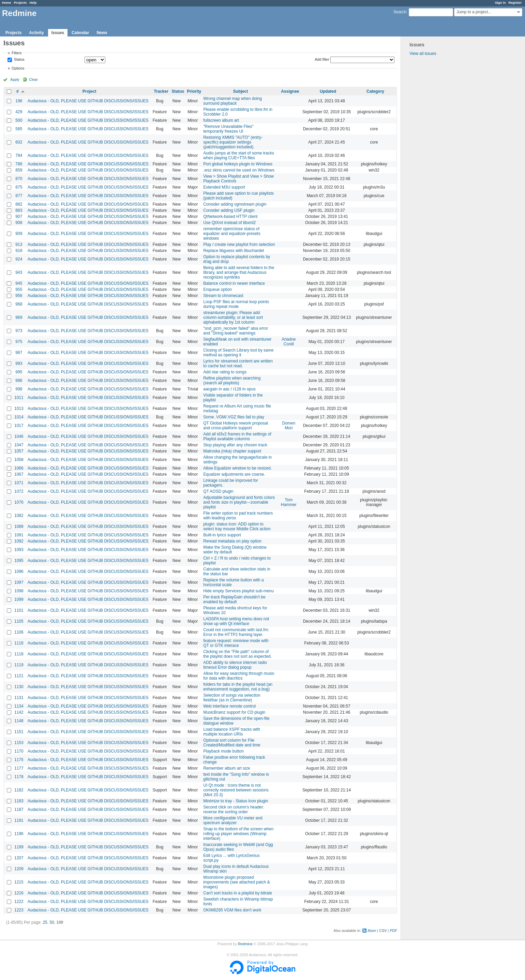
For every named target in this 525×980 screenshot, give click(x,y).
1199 (19, 847)
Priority (194, 91)
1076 (19, 502)
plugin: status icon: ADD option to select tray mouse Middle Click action (237, 526)
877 (19, 196)
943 (19, 272)
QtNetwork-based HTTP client (230, 217)
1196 (19, 834)
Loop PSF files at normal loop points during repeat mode (236, 304)
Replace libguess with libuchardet (234, 251)
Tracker (161, 91)
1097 (19, 582)
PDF (393, 931)
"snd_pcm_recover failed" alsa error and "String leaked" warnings (236, 331)
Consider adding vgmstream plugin (235, 204)
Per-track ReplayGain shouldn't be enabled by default (234, 599)
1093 (19, 550)
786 (19, 164)
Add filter (322, 59)
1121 (19, 676)
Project (89, 91)
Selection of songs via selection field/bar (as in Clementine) (232, 698)
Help (33, 3)
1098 (19, 591)
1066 (19, 468)
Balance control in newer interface (234, 283)
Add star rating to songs (225, 372)
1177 (19, 768)
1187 (19, 810)
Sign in (500, 3)
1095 (19, 561)
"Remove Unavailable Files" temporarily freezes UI (228, 129)
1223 (19, 910)
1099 (19, 599)
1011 (19, 398)
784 (19, 155)
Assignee (290, 91)
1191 (19, 820)
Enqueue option (217, 289)
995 (19, 372)
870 (19, 179)
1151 (19, 732)
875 (19, 187)
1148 (19, 721)
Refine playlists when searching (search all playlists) (232, 381)
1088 (19, 526)
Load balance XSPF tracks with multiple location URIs (232, 732)
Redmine (245, 944)
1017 (19, 426)
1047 (19, 445)
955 (19, 289)
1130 (19, 687)
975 (19, 342)
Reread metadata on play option (232, 541)
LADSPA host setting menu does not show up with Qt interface (236, 621)
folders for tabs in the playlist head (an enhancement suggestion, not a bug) (238, 687)
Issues (58, 33)
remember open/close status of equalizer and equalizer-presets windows (232, 234)
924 (19, 259)
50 (52, 922)
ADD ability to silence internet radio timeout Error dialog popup (235, 665)
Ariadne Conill (289, 342)
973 (19, 331)
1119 (19, 665)
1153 (19, 743)
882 (19, 204)
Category (375, 91)
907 (19, 217)
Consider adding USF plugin (229, 210)
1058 (19, 460)
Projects (20, 3)
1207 (19, 858)
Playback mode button (223, 751)
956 (19, 296)
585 (19, 129)
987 (19, 353)
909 (19, 234)
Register (515, 3)
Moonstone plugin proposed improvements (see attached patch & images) (236, 882)
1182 (19, 790)
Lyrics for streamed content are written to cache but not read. (238, 363)
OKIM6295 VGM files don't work (232, 910)
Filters (17, 53)
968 (19, 304)
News (102, 33)
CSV (383, 931)
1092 (19, 541)
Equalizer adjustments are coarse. (234, 474)
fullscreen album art (221, 120)
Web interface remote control (229, 706)
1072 (19, 491)
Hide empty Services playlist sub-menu (238, 591)
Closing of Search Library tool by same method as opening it (238, 353)
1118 (19, 654)
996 (19, 381)
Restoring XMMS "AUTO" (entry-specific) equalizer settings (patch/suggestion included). (233, 142)
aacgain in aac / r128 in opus (229, 389)
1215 (19, 882)
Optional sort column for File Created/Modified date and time (232, 743)
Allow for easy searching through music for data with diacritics (239, 676)
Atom (372, 931)
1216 (19, 893)
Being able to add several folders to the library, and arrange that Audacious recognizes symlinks (239, 272)
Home (7, 3)
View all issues (423, 54)
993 (19, 363)
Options (18, 68)
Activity (36, 33)
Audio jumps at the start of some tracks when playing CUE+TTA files (238, 155)
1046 (19, 436)
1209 (19, 869)
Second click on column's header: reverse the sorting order (234, 810)
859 (19, 170)
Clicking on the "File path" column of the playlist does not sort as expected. (237, 654)
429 (19, 112)
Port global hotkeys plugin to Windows (238, 164)
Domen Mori (289, 426)
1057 (19, 451)
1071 (19, 483)
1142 (19, 712)
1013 (19, 409)
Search (400, 12)
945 (19, 283)
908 (19, 223)
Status (19, 60)
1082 (19, 516)
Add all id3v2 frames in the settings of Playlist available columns (237, 436)
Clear (33, 79)
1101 (19, 610)
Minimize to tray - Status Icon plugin (236, 801)
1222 (19, 902)
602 (19, 142)
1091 (19, 535)
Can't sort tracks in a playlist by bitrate (238, 893)
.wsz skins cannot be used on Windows (239, 170)
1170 (19, 751)
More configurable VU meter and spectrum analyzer (233, 820)
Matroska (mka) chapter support (232, 451)
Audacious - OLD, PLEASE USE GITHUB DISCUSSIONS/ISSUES (88, 101)
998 (19, 389)
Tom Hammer (289, 502)
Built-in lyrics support (222, 535)
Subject (241, 91)
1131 (19, 698)
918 (19, 251)
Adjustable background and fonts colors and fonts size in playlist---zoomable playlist (239, 502)
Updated (328, 91)
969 (19, 317)
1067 (19, 474)
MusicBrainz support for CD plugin (234, 712)
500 (19, 120)
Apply (15, 79)
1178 (19, 777)
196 (19, 101)
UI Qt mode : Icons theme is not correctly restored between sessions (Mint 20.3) (236, 790)
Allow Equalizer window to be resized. (237, 468)
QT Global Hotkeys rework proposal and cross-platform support (236, 426)
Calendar (80, 33)
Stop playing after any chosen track (235, 445)
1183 (19, 801)
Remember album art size (227, 768)
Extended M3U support (224, 187)
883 (19, 210)
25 (45, 922)
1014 (19, 417)
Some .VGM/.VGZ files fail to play (234, 417)
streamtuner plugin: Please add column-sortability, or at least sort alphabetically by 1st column (233, 317)
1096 (19, 571)
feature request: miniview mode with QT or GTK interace (236, 643)
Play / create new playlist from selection (239, 244)
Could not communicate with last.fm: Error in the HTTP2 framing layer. (236, 632)
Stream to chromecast (223, 296)
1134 (19, 706)
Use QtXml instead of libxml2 (229, 223)
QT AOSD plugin (218, 491)
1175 (19, 760)
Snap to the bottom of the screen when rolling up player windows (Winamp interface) (238, 834)
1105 (19, 621)
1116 (19, 643)
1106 (19, 632)
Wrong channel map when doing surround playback (232, 101)
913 (19, 244)
